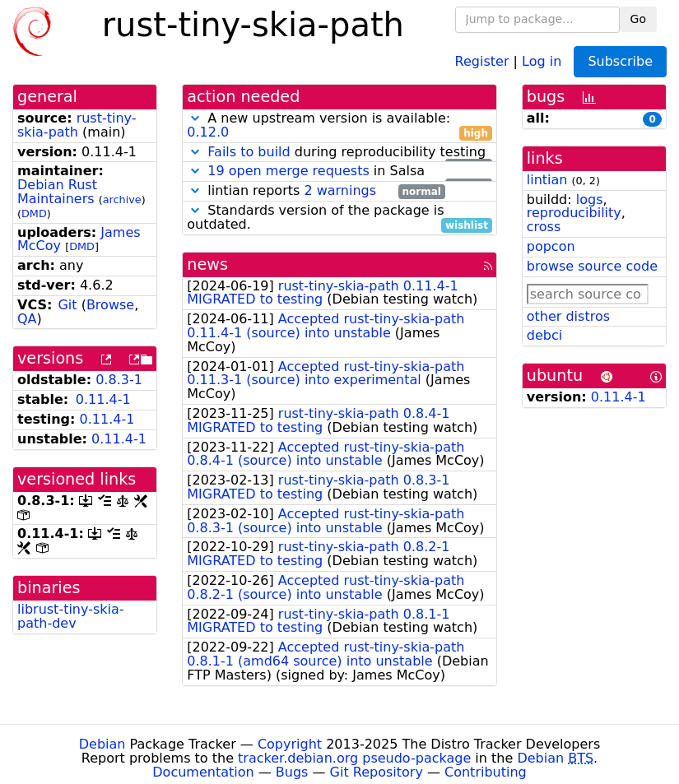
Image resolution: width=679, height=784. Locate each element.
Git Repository (377, 772)
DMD (34, 213)
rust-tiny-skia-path (77, 125)
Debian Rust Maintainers (57, 192)
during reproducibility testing (339, 153)
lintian (547, 180)
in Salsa (339, 172)
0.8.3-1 (119, 380)
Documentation (203, 772)
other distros (568, 316)
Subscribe (620, 61)
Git (67, 305)
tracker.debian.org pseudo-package (354, 758)
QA (27, 319)
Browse (110, 305)
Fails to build (249, 152)
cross (544, 227)
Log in (542, 60)
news (207, 264)
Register (482, 60)
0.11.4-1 (103, 399)
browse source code (592, 266)
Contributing (486, 772)
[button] (195, 118)
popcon (551, 246)
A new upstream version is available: (339, 126)
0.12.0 (208, 132)
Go (638, 19)
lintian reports (316, 191)
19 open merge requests (288, 171)
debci (544, 335)
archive (122, 199)
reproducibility (574, 213)
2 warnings (340, 190)
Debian (102, 744)
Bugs (292, 772)
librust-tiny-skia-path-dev (71, 616)
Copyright (290, 744)
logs (590, 199)
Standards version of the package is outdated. (339, 218)
